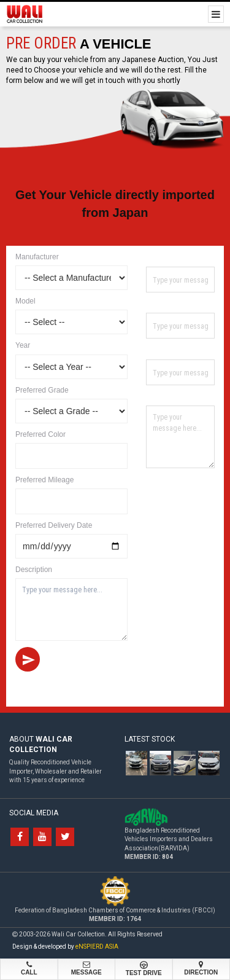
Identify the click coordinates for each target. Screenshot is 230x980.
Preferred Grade (42, 390)
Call (29, 968)
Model (25, 301)
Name (157, 257)
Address (161, 397)
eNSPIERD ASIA (97, 947)
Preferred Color (40, 434)
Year (23, 345)
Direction (201, 968)
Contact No (166, 304)
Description (34, 570)
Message (87, 968)
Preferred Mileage (44, 480)
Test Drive (144, 969)
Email (156, 350)
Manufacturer (37, 257)
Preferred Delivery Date (54, 525)
